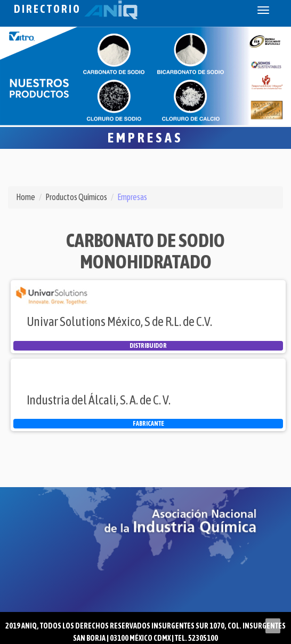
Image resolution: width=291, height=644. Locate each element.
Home (26, 197)
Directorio (76, 9)
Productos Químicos (76, 197)
